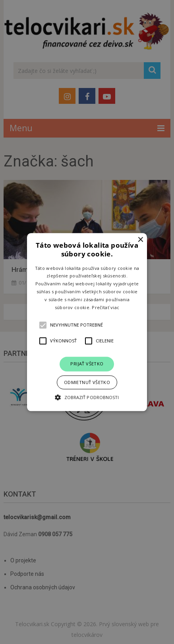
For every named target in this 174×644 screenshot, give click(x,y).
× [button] (140, 240)
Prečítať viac (105, 307)
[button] (87, 322)
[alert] (87, 322)
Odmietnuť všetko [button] (87, 382)
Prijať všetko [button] (87, 364)
